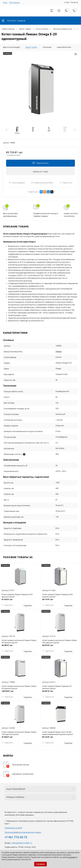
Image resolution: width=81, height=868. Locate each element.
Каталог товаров (13, 21)
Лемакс (59, 352)
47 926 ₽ (20, 739)
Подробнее (28, 606)
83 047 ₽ (61, 693)
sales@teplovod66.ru (22, 843)
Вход (5, 3)
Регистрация (14, 3)
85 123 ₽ (61, 739)
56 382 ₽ (20, 647)
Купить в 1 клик (40, 172)
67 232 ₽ (20, 601)
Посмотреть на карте (13, 828)
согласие (71, 857)
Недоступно (66, 183)
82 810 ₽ (61, 647)
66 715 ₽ (61, 601)
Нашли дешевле (17, 183)
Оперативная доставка (42, 183)
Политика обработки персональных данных (23, 833)
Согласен (40, 864)
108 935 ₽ (20, 693)
